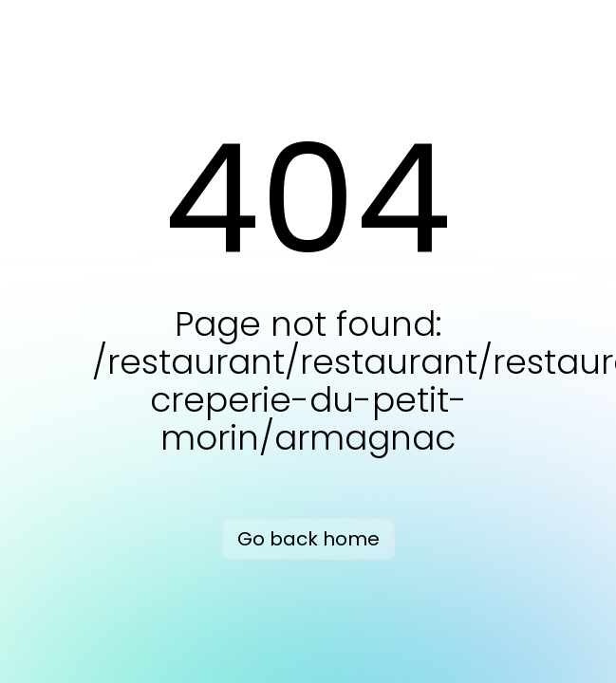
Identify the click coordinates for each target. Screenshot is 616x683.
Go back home (308, 539)
